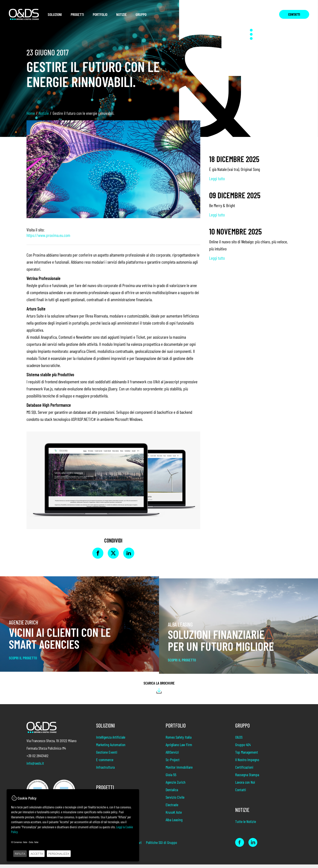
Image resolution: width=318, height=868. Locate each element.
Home (31, 113)
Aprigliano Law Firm (179, 748)
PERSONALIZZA (59, 854)
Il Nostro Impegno (247, 763)
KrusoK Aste (174, 816)
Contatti (294, 14)
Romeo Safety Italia (179, 741)
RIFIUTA (20, 854)
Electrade (172, 808)
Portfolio (100, 14)
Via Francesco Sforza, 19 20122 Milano (51, 741)
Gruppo (141, 14)
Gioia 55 (171, 778)
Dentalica (172, 793)
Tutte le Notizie (246, 825)
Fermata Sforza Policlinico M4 (46, 748)
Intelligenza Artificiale (111, 741)
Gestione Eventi (107, 756)
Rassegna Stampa (247, 778)
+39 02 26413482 (37, 756)
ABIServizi (172, 756)
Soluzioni (55, 14)
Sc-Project (173, 763)
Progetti (77, 14)
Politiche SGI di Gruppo (161, 846)
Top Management (247, 756)
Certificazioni (244, 771)
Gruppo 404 (243, 748)
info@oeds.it (35, 763)
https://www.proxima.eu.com (48, 235)
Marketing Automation (111, 748)
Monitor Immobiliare (179, 771)
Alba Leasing (174, 823)
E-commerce (105, 763)
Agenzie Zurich (176, 786)
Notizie (121, 14)
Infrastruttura (105, 771)
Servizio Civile (175, 801)
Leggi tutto (217, 178)
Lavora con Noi (245, 786)
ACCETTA (37, 854)
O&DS (239, 741)
